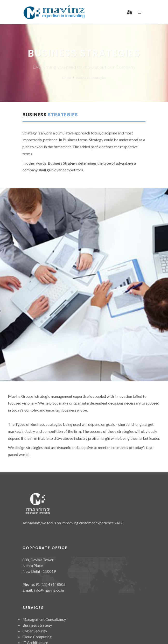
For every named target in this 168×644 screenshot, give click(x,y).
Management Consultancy (44, 619)
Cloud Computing (37, 637)
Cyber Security (35, 631)
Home (66, 78)
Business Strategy (37, 625)
